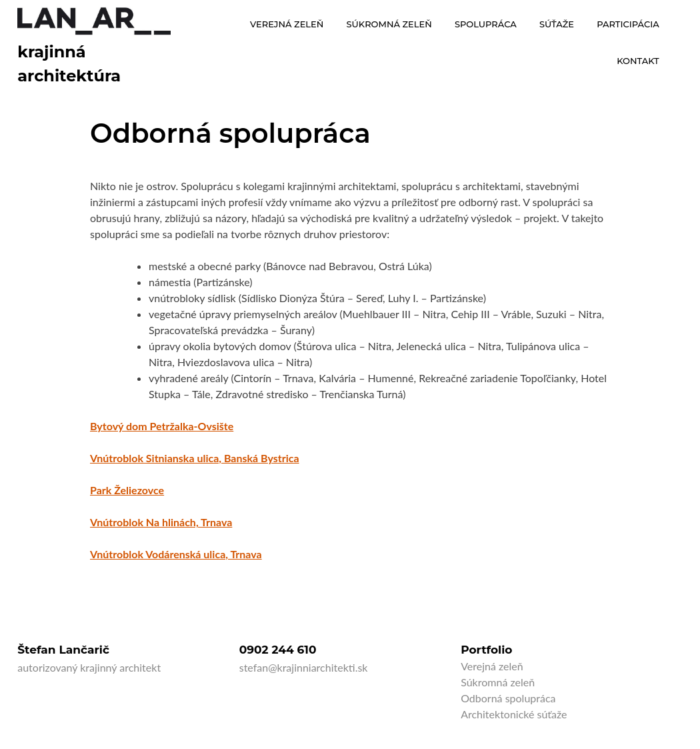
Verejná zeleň (492, 666)
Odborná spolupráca (508, 698)
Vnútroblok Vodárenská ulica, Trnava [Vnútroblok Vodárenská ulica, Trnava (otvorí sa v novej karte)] (176, 554)
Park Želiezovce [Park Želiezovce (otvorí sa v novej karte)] (127, 490)
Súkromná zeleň (498, 682)
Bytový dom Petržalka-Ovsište (162, 426)
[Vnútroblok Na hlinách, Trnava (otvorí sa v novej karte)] (161, 522)
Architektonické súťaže (514, 714)
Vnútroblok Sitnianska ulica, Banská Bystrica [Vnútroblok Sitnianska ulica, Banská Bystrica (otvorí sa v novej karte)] (195, 458)
